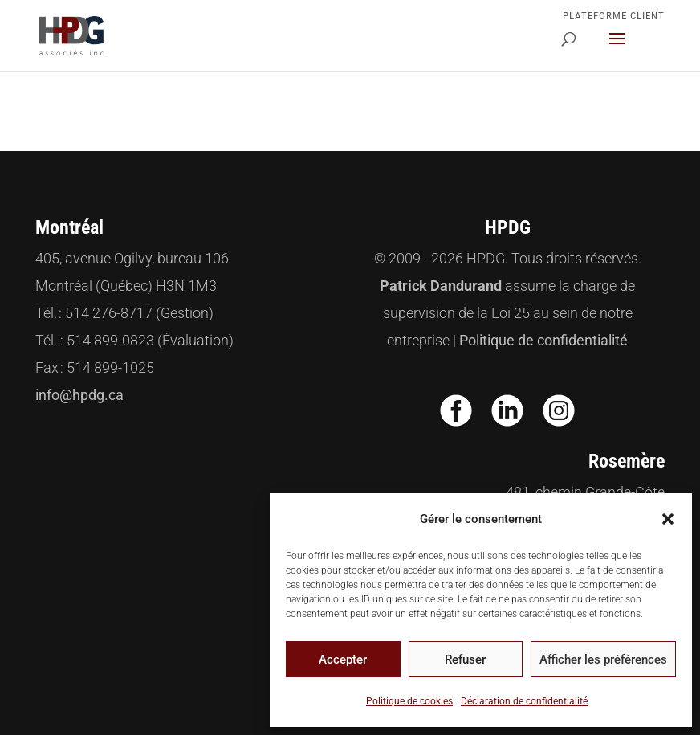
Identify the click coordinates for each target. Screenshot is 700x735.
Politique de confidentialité (543, 340)
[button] (668, 519)
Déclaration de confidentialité (524, 701)
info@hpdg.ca (79, 395)
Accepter (343, 659)
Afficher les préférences (603, 659)
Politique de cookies (409, 701)
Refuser (465, 659)
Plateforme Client (614, 16)
